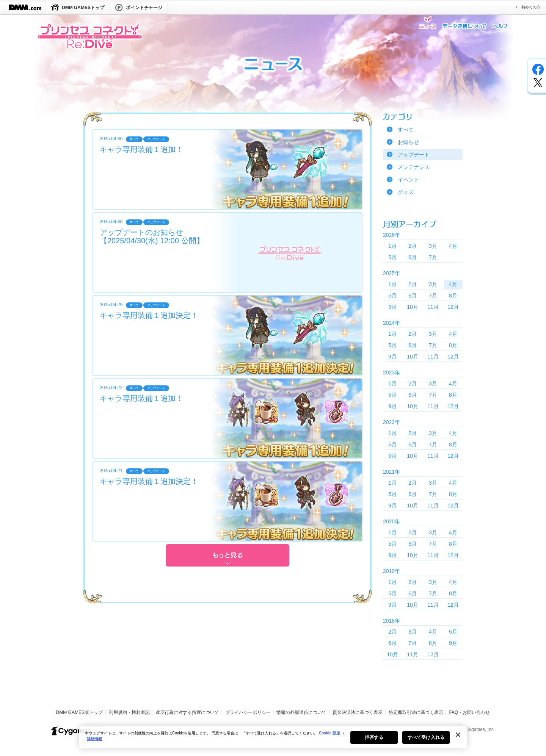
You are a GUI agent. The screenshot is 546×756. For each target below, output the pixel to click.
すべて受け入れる (426, 742)
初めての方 (531, 7)
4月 (453, 246)
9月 (392, 307)
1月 (392, 246)
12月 (453, 307)
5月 (392, 257)
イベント (408, 180)
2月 (413, 246)
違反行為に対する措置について (187, 712)
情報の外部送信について (301, 712)
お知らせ (408, 142)
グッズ (406, 192)
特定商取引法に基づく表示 (416, 712)
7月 (433, 257)
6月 (413, 257)
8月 (453, 296)
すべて (406, 130)
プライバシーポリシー (248, 712)
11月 (433, 307)
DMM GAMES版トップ (79, 712)
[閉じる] (458, 740)
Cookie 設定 (329, 738)
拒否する (374, 742)
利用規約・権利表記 (129, 712)
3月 (433, 246)
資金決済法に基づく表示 (358, 712)
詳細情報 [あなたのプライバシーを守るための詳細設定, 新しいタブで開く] (94, 744)
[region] (273, 742)
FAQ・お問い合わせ (469, 712)
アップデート (414, 155)
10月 (413, 307)
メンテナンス (414, 167)
